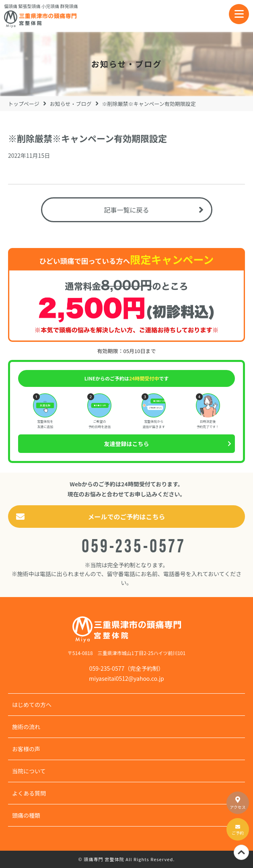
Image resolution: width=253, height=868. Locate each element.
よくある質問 (29, 793)
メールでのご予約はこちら (126, 517)
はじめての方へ (32, 705)
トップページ (24, 104)
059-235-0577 (134, 544)
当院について (29, 771)
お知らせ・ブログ (71, 104)
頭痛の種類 (26, 815)
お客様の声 (26, 749)
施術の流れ (26, 727)
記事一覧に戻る (126, 210)
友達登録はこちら (127, 444)
